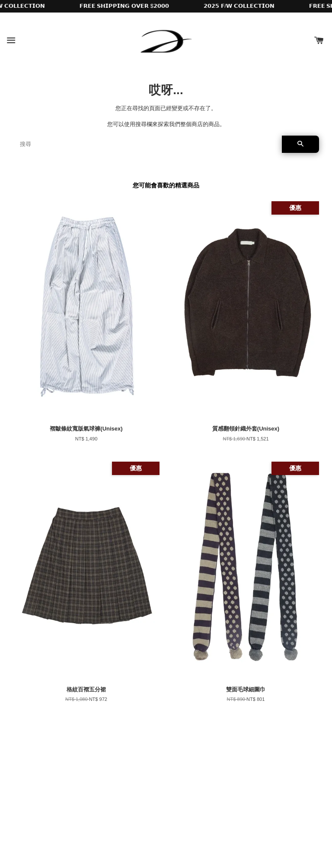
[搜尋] (147, 144)
